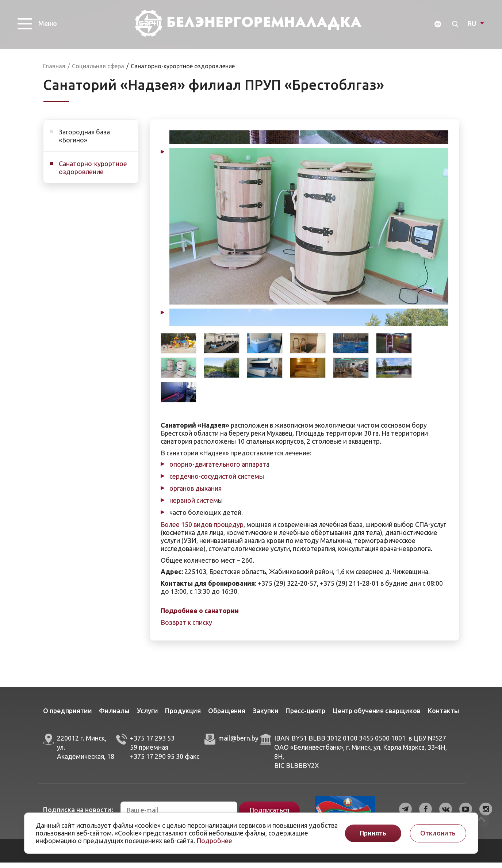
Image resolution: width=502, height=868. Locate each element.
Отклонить (438, 833)
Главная (54, 72)
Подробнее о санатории (200, 616)
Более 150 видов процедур (202, 530)
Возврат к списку (186, 628)
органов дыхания (196, 494)
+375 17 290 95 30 (157, 761)
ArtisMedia (122, 856)
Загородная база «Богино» (84, 141)
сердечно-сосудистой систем (214, 482)
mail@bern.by (238, 743)
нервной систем (194, 506)
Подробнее (214, 841)
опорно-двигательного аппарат (218, 470)
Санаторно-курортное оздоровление (93, 173)
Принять (373, 833)
